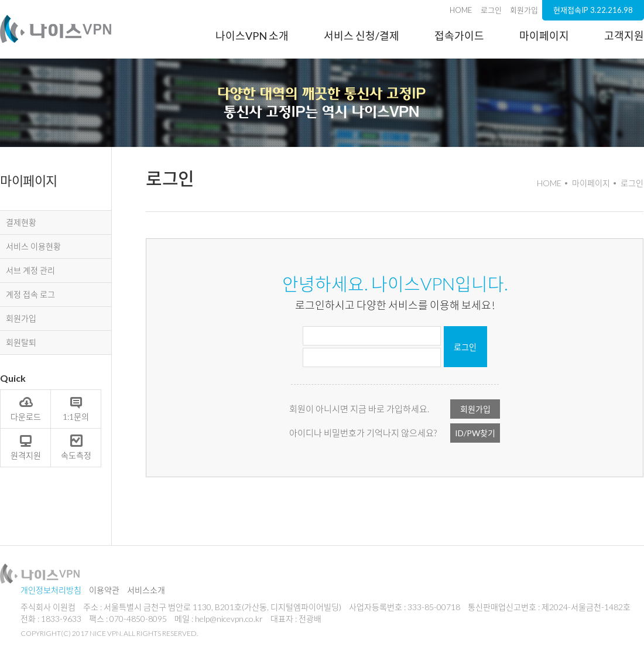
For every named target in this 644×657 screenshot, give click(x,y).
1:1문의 (76, 408)
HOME (461, 10)
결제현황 (21, 222)
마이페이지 (544, 36)
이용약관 (104, 590)
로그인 (491, 10)
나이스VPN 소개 (252, 36)
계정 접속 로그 (30, 294)
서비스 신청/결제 (362, 36)
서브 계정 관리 (30, 270)
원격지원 (26, 447)
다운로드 (26, 408)
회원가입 (524, 10)
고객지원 (624, 36)
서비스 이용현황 (33, 246)
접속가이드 (459, 36)
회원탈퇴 (21, 342)
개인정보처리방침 (51, 590)
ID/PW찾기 (475, 433)
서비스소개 (146, 590)
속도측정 (76, 447)
